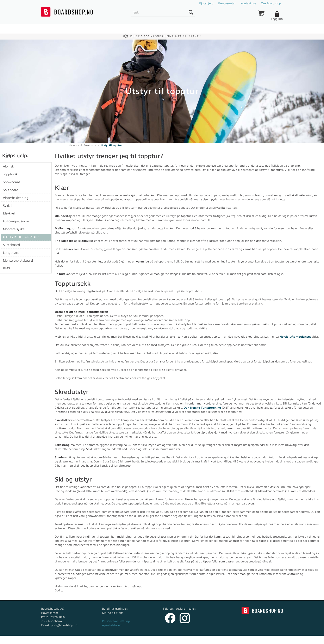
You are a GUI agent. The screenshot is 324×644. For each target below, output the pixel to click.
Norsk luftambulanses (295, 337)
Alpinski (9, 166)
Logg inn (277, 19)
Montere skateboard (18, 261)
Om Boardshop (271, 3)
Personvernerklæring (116, 621)
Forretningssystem (177, 640)
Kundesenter (227, 3)
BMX (7, 268)
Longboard (11, 253)
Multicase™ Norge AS (245, 640)
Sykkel (8, 206)
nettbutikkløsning (206, 640)
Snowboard (11, 182)
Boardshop (90, 145)
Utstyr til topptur (111, 145)
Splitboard (11, 190)
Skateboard (11, 245)
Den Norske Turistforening (202, 408)
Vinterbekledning (16, 198)
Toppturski (11, 174)
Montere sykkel (14, 229)
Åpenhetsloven (112, 625)
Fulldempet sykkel (16, 221)
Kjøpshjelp (206, 3)
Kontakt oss (248, 3)
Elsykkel (9, 213)
